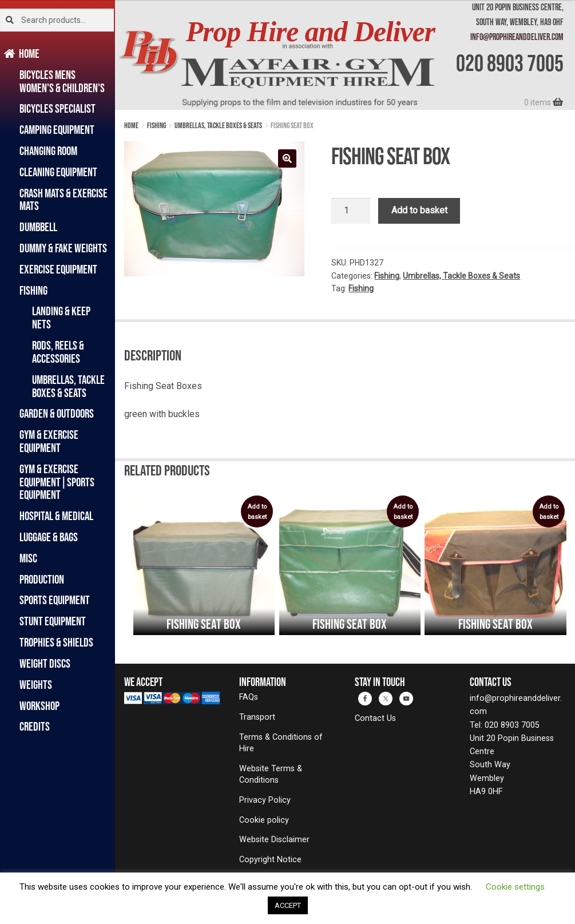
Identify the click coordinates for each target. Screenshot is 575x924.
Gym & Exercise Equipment (49, 441)
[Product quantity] (351, 211)
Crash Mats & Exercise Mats (64, 200)
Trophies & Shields (56, 642)
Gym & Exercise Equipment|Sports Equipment (57, 482)
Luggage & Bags (49, 537)
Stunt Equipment (53, 621)
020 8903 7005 (510, 63)
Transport (257, 717)
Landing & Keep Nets (61, 318)
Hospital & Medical (56, 516)
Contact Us (375, 718)
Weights (36, 685)
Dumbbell (38, 227)
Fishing (33, 290)
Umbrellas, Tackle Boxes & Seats (68, 386)
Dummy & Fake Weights (63, 248)
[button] (287, 158)
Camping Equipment (57, 130)
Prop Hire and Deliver (310, 32)
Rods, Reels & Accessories (58, 352)
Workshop (39, 706)
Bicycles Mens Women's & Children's (62, 81)
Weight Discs (45, 663)
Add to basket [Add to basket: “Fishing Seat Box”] (257, 512)
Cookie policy (264, 820)
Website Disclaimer (274, 840)
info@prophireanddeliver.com (517, 37)
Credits (35, 726)
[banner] (345, 55)
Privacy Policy (265, 800)
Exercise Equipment (58, 269)
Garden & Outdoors (57, 413)
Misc (28, 558)
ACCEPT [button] (288, 905)
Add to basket (419, 210)
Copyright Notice (270, 860)
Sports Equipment (55, 600)
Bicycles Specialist (57, 108)
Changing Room (48, 151)
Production (42, 579)
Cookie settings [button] (515, 887)
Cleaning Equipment (58, 172)
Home (29, 53)
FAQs (249, 697)
